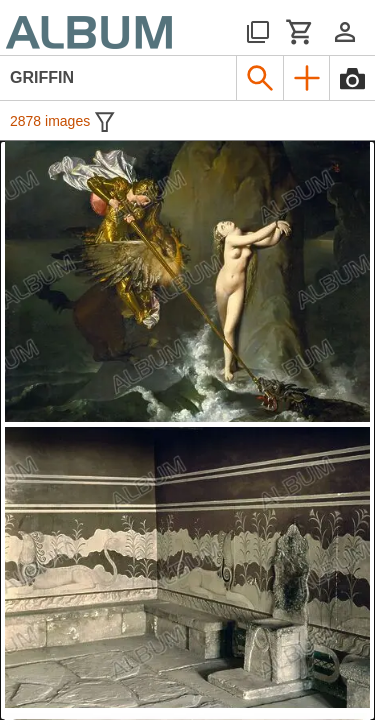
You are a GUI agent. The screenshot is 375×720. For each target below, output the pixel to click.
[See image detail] (187, 281)
